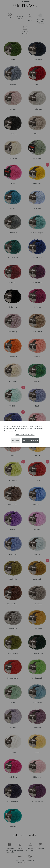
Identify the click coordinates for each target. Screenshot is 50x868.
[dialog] (25, 434)
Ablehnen (16, 441)
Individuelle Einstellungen (25, 435)
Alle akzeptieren (31, 441)
